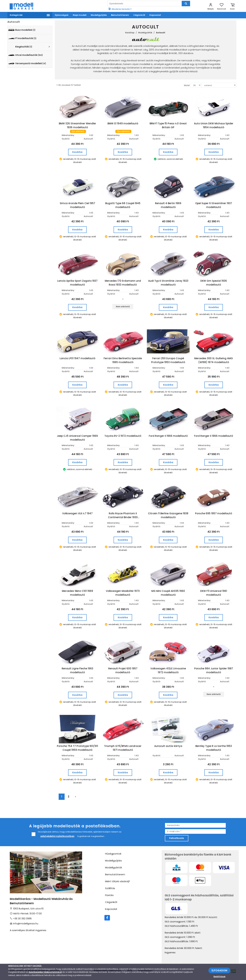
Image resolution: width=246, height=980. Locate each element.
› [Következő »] (75, 797)
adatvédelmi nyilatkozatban (57, 836)
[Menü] (30, 15)
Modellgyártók (145, 33)
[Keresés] (186, 4)
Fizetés (109, 895)
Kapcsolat (111, 909)
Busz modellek (22, 30)
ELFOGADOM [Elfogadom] (219, 970)
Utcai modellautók (25, 55)
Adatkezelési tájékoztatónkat (45, 972)
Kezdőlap (130, 33)
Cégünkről (111, 902)
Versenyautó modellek (27, 64)
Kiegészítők (24, 47)
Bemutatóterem (115, 874)
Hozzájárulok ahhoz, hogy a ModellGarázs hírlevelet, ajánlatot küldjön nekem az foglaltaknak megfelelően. (76, 834)
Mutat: (187, 85)
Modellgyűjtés (113, 861)
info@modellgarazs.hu (26, 924)
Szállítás (110, 888)
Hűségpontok (113, 854)
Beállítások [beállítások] (219, 977)
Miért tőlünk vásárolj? (118, 881)
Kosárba (77, 152)
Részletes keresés (120, 9)
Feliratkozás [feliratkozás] (177, 838)
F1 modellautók (22, 38)
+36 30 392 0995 (22, 919)
